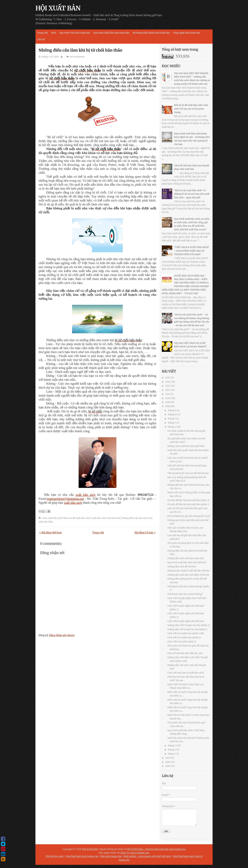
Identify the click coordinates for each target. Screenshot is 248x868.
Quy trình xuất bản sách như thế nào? (187, 562)
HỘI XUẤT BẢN (58, 8)
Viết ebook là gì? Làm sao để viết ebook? (188, 473)
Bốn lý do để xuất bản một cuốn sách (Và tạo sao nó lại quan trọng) (191, 109)
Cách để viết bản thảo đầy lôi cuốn (185, 653)
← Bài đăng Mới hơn (51, 533)
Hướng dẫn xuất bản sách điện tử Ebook (188, 575)
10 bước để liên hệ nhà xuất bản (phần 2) (188, 500)
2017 (168, 758)
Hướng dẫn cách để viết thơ (182, 567)
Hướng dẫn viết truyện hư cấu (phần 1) (187, 629)
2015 (168, 766)
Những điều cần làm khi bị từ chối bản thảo (80, 50)
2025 (168, 378)
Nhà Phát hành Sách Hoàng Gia (82, 856)
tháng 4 (172, 427)
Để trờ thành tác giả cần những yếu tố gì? (189, 516)
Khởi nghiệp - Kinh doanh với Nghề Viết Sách (147, 856)
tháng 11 (172, 410)
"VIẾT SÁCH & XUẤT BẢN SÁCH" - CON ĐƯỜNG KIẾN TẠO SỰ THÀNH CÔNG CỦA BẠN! (192, 251)
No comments (77, 57)
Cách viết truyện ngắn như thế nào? (186, 621)
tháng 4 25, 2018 (50, 57)
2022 (168, 390)
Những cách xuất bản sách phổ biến (186, 446)
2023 (168, 386)
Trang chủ (42, 33)
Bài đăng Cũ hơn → (145, 533)
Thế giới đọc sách (54, 856)
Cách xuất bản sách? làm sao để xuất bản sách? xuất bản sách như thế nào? (81, 518)
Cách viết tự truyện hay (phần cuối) (186, 633)
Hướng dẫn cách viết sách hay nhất (186, 558)
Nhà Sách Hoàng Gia (111, 856)
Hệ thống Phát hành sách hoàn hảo (151, 33)
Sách (54, 33)
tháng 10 (172, 414)
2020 (168, 398)
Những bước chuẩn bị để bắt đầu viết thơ (188, 571)
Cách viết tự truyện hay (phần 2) (184, 637)
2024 (168, 382)
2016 (168, 762)
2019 (168, 402)
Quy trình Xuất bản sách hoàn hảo (111, 33)
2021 (168, 394)
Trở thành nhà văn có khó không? (185, 594)
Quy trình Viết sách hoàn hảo (75, 33)
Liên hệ (41, 39)
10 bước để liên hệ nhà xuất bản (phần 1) (188, 504)
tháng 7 (172, 419)
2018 (168, 406)
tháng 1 (172, 754)
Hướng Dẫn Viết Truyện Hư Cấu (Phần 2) (188, 625)
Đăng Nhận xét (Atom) (62, 635)
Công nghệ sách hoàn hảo (187, 33)
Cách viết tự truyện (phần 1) (182, 642)
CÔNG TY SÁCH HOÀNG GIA (135, 853)
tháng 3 (172, 746)
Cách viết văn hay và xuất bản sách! (186, 673)
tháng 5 (172, 423)
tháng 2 (172, 750)
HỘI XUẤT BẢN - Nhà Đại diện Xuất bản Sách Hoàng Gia (156, 849)
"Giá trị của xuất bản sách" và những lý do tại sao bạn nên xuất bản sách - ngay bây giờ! (192, 194)
